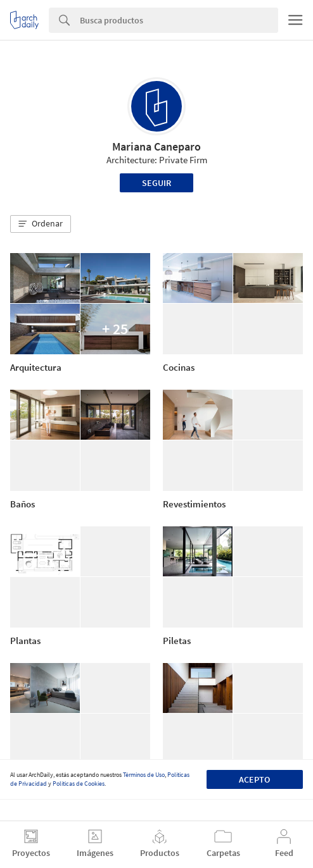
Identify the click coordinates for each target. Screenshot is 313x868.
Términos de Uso (144, 775)
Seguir (156, 183)
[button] (41, 224)
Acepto (254, 779)
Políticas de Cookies (79, 784)
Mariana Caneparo (156, 146)
